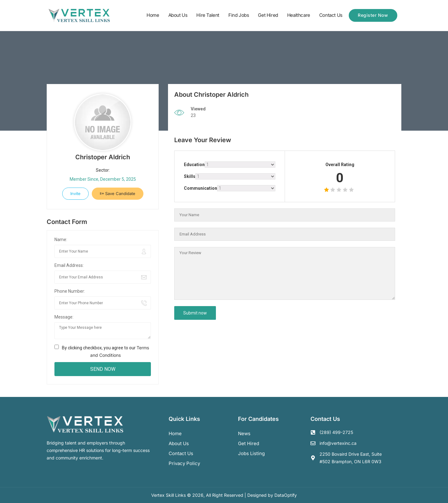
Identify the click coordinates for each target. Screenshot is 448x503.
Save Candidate (118, 193)
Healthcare (299, 15)
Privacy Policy (184, 463)
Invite (75, 193)
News (244, 433)
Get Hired (268, 15)
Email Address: (69, 265)
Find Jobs (239, 15)
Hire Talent (208, 15)
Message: (64, 317)
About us (179, 443)
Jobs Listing (251, 453)
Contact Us (331, 15)
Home (153, 15)
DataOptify (286, 495)
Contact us (181, 453)
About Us (178, 15)
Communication (201, 188)
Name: (61, 240)
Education (194, 165)
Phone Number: (70, 291)
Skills (190, 176)
